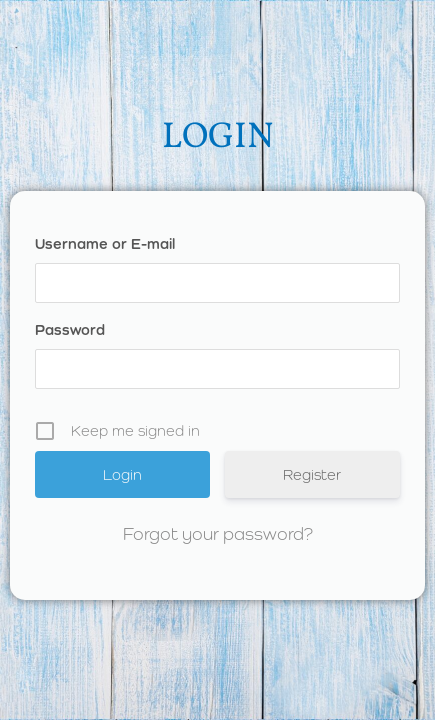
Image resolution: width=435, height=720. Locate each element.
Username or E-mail (105, 243)
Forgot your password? (218, 533)
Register (312, 474)
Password (70, 329)
